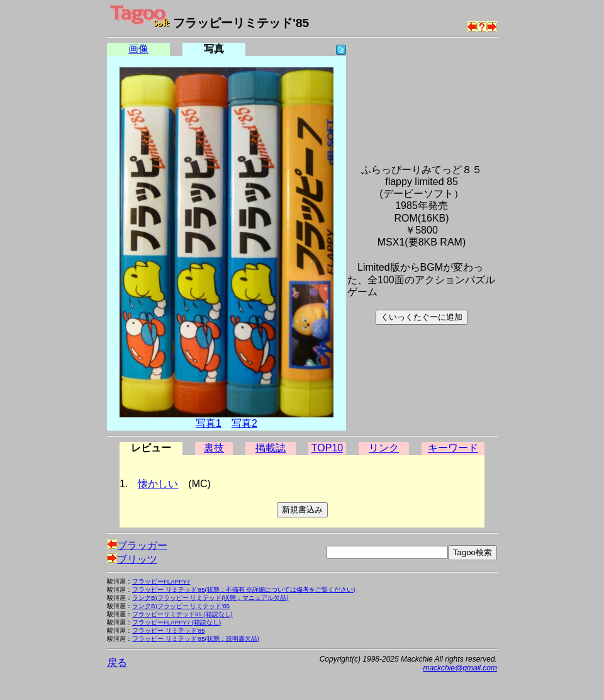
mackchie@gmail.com (460, 668)
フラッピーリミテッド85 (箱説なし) (182, 614)
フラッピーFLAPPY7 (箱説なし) (176, 622)
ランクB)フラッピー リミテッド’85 (181, 606)
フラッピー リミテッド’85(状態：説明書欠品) (196, 639)
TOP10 (327, 448)
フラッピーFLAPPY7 (161, 581)
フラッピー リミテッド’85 (168, 630)
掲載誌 (271, 448)
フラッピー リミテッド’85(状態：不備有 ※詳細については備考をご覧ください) (244, 590)
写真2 (244, 423)
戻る (117, 663)
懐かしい (158, 484)
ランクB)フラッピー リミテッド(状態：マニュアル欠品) (210, 598)
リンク (384, 448)
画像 (138, 49)
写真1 (209, 423)
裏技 (214, 448)
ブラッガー (137, 545)
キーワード (453, 448)
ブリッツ (132, 559)
